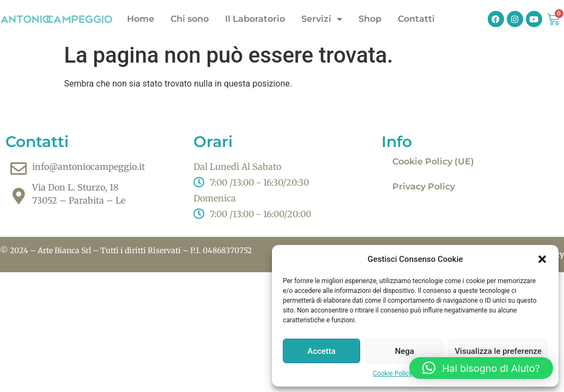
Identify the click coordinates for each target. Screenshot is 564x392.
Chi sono (190, 19)
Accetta (322, 351)
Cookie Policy (392, 373)
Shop (370, 19)
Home (141, 19)
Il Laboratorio (255, 19)
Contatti (416, 19)
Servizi (322, 19)
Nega (405, 351)
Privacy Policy (424, 186)
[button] (542, 259)
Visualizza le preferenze (498, 351)
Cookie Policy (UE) (433, 161)
